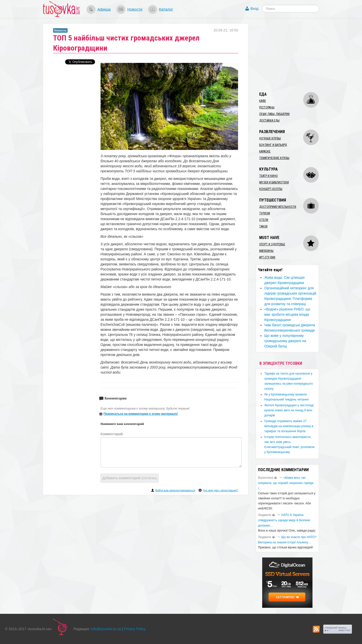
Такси (263, 226)
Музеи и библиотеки (274, 182)
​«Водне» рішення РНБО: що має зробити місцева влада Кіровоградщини (287, 314)
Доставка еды (269, 120)
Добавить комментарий (130, 478)
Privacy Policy (135, 629)
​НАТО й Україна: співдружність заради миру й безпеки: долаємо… (284, 520)
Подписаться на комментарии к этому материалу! (141, 414)
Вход (254, 9)
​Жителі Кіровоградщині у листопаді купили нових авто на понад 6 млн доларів (289, 410)
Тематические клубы (274, 158)
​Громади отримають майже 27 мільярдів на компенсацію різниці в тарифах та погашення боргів (289, 426)
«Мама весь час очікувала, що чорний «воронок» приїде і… (286, 483)
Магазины (266, 251)
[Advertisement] (293, 55)
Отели (264, 220)
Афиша (104, 9)
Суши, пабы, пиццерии (274, 114)
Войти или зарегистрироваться (175, 490)
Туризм (265, 213)
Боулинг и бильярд (273, 145)
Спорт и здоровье (272, 244)
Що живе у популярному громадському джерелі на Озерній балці (285, 341)
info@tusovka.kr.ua (106, 629)
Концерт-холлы (271, 189)
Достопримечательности (278, 207)
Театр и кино (268, 176)
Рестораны (267, 107)
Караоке (265, 151)
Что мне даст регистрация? (220, 490)
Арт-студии (267, 257)
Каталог (166, 9)
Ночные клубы (270, 138)
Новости (135, 9)
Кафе (263, 101)
